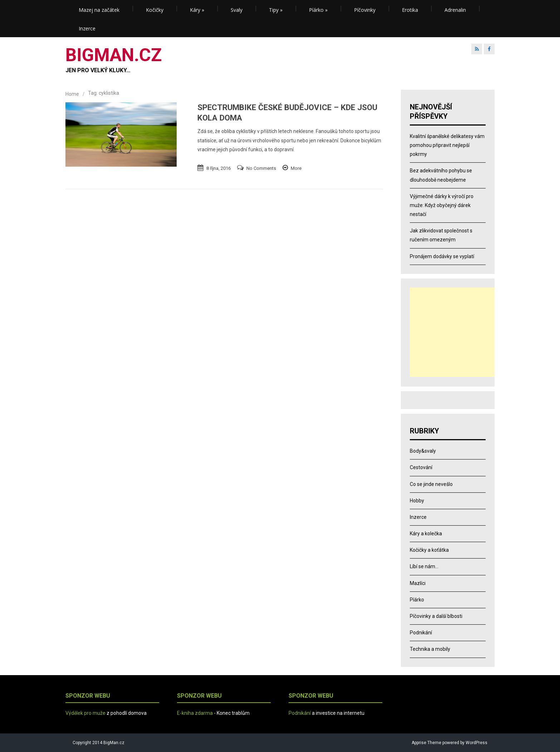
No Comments (261, 168)
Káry (197, 10)
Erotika (410, 10)
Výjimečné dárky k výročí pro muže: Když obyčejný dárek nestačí (442, 205)
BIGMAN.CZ (114, 55)
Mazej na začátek (99, 10)
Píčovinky (365, 10)
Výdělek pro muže (85, 713)
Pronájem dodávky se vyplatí (442, 256)
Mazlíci (418, 583)
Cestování (421, 467)
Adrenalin (455, 10)
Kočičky (155, 10)
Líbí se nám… (424, 566)
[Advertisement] (455, 332)
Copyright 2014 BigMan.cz (99, 743)
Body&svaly (423, 451)
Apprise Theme (426, 743)
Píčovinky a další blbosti (436, 616)
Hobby (417, 501)
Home (72, 94)
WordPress (476, 743)
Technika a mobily (430, 649)
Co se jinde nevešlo (431, 484)
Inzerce (87, 28)
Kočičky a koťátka (429, 550)
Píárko (318, 10)
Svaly (237, 10)
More (296, 168)
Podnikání (421, 633)
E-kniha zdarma (195, 713)
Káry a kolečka (426, 534)
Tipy (276, 10)
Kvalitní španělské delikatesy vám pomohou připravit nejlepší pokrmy (447, 145)
